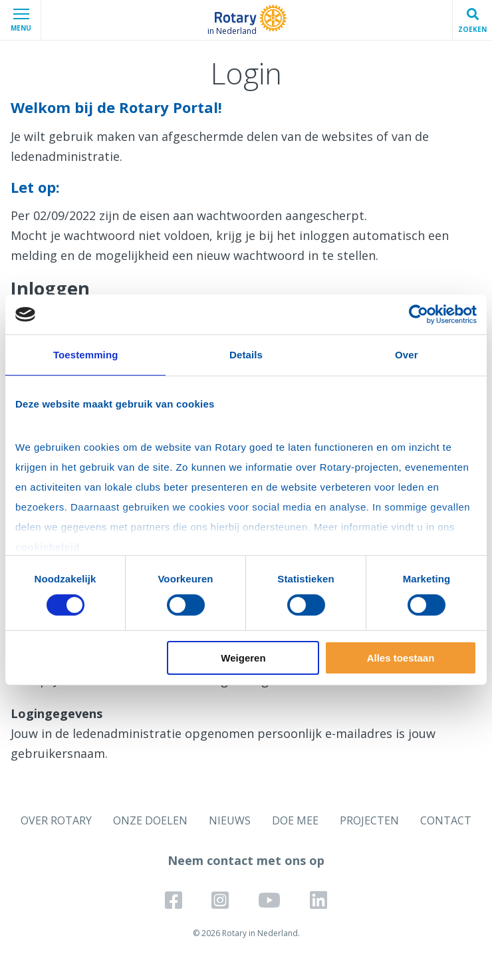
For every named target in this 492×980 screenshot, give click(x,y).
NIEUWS (230, 820)
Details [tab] (246, 355)
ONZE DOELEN (150, 820)
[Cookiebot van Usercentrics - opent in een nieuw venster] (419, 314)
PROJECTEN (369, 820)
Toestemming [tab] (86, 355)
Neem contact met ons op (246, 860)
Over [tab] (407, 355)
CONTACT (446, 820)
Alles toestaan (401, 658)
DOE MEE (295, 820)
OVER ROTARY (56, 820)
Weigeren (243, 658)
